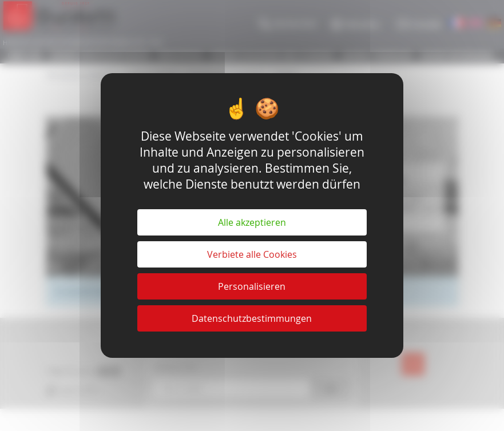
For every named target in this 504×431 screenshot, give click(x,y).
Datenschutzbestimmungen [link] (252, 318)
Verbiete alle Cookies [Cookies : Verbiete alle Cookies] (252, 254)
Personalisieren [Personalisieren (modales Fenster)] (252, 286)
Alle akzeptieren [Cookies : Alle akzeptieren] (252, 222)
